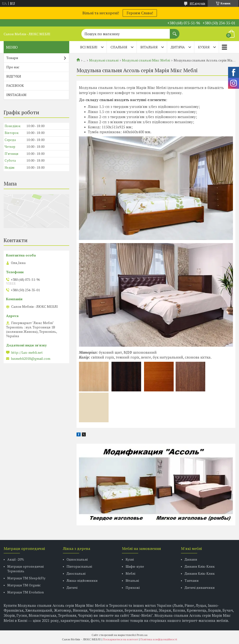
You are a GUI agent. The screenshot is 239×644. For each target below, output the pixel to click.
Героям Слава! (140, 13)
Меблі (130, 573)
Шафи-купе (135, 566)
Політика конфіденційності (159, 639)
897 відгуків (197, 3)
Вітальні (132, 580)
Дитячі (72, 587)
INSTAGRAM (16, 95)
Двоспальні (76, 573)
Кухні (130, 559)
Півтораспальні (79, 566)
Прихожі (133, 587)
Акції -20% (16, 559)
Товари (12, 58)
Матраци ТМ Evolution (26, 592)
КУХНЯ (204, 47)
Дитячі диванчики (200, 587)
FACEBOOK (15, 85)
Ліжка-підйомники (82, 580)
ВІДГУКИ (14, 76)
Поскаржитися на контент (121, 639)
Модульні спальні (104, 60)
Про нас (13, 67)
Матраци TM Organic (24, 585)
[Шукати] (175, 31)
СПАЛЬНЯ (119, 47)
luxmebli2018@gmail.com (31, 359)
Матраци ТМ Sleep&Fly (26, 578)
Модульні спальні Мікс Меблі (146, 60)
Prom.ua (142, 635)
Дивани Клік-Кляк (200, 566)
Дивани (191, 559)
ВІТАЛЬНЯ (149, 47)
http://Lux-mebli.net (27, 353)
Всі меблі (89, 47)
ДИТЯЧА (178, 47)
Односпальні (77, 559)
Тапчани (192, 580)
